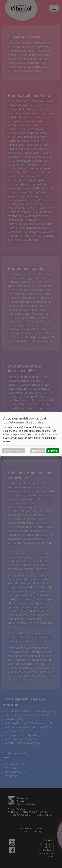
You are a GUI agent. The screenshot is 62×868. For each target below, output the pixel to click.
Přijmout (53, 451)
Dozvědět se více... (13, 451)
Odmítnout (38, 451)
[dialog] (31, 434)
